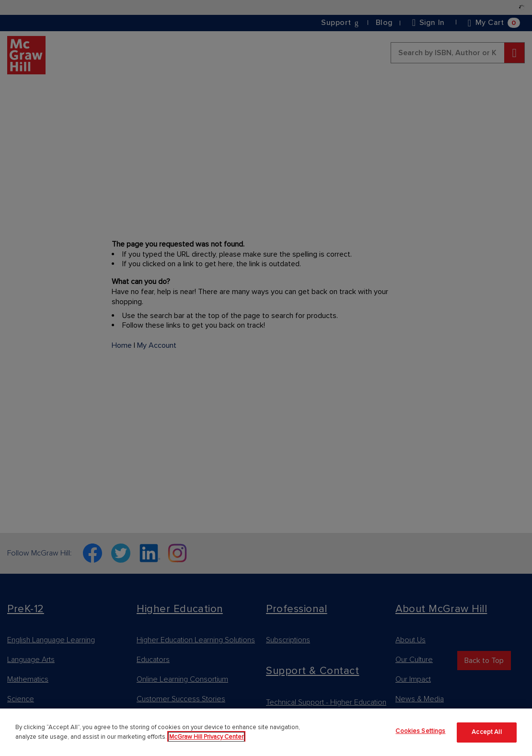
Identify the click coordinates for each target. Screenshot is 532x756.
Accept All (486, 732)
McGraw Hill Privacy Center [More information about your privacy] (206, 737)
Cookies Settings (420, 731)
